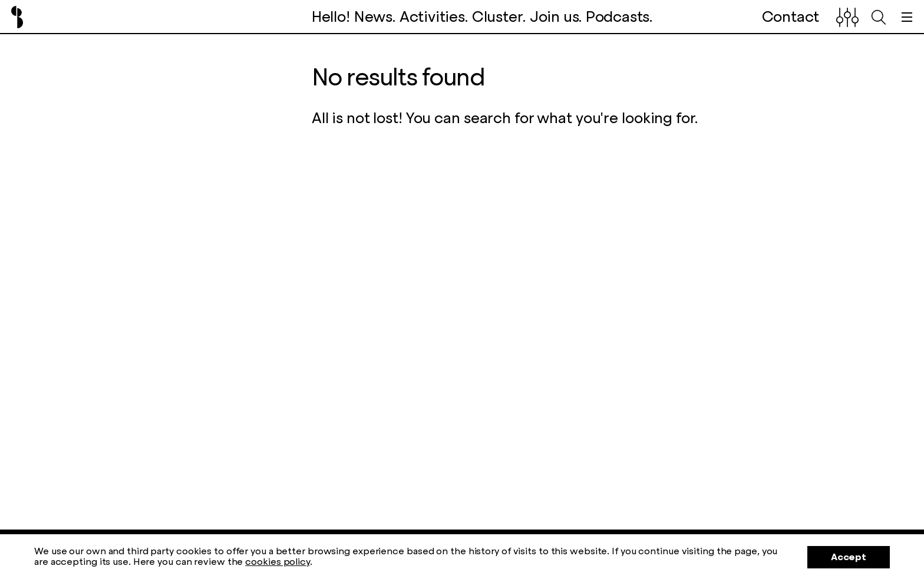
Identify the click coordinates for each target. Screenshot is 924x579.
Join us (555, 17)
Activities (432, 17)
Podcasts (618, 17)
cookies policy (278, 562)
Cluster (498, 17)
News (373, 17)
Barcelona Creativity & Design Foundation (17, 17)
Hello (329, 17)
